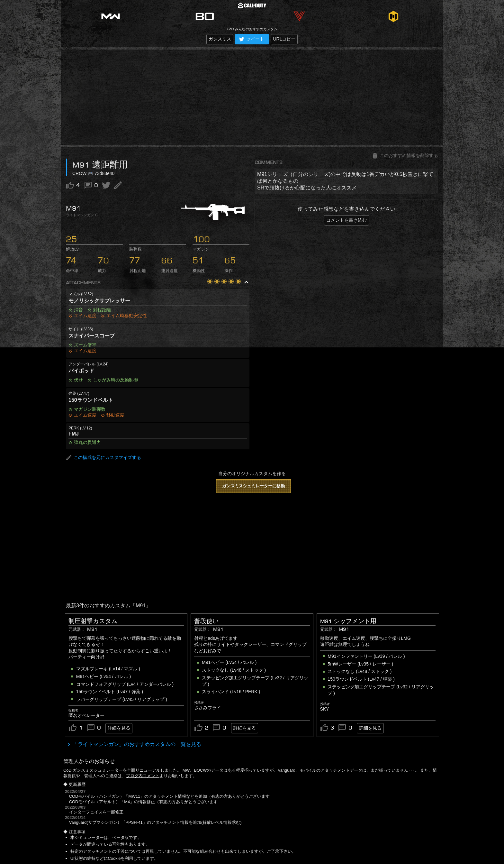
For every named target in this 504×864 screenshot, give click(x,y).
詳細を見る (119, 728)
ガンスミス (220, 39)
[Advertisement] (252, 97)
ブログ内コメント (143, 776)
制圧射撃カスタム (93, 621)
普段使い (206, 621)
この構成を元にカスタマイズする (104, 458)
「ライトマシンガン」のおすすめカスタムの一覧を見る (136, 744)
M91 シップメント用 (348, 621)
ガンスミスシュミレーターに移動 (253, 486)
